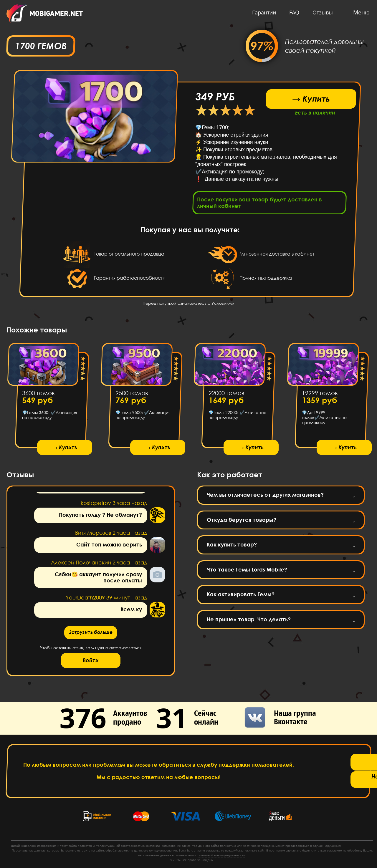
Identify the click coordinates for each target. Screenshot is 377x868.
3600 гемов (38, 395)
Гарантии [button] (263, 12)
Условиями (223, 305)
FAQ (293, 12)
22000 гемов (226, 395)
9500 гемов (131, 395)
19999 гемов (319, 395)
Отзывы (321, 12)
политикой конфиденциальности (221, 855)
